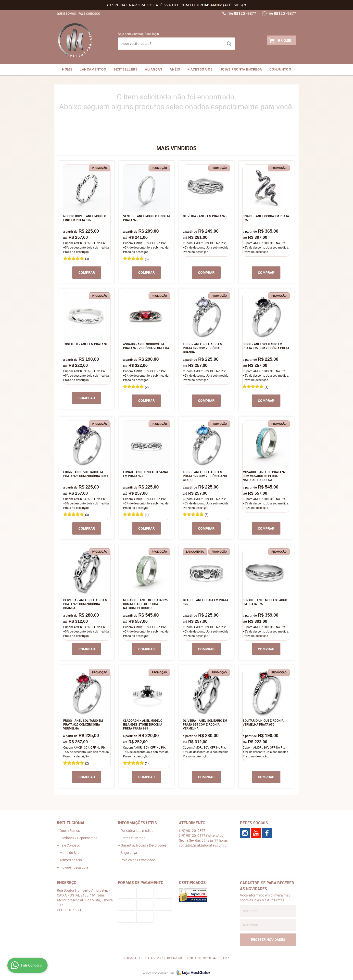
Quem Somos (66, 13)
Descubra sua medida (137, 831)
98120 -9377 (242, 13)
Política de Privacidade (138, 860)
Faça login (152, 34)
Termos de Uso (71, 860)
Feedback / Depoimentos (78, 838)
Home (67, 69)
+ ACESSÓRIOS (200, 69)
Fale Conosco (89, 13)
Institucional (71, 823)
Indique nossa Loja (74, 867)
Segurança (129, 853)
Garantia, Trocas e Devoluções (144, 845)
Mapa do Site (69, 853)
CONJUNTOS (280, 69)
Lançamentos (93, 69)
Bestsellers (126, 69)
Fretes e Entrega (133, 838)
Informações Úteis (137, 823)
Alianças (154, 69)
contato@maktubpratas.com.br (203, 845)
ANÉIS (175, 69)
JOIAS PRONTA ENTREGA (241, 69)
